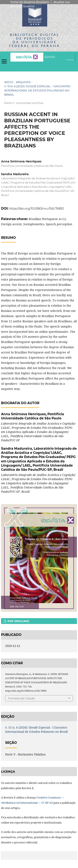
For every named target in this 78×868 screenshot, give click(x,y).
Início (9, 82)
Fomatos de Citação (22, 698)
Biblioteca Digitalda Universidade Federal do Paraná (35, 40)
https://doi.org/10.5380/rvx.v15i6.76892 (37, 209)
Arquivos (23, 82)
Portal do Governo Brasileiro (30, 2)
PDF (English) (18, 621)
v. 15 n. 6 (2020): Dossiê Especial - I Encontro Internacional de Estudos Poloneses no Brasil (37, 90)
